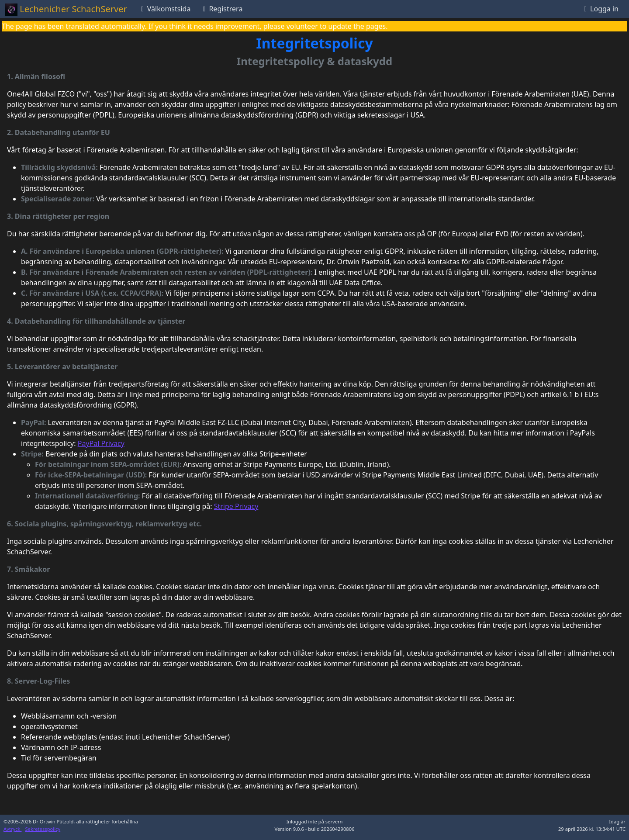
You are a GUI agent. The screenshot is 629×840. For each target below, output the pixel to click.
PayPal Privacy (101, 443)
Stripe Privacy (236, 506)
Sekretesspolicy (43, 829)
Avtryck (12, 829)
